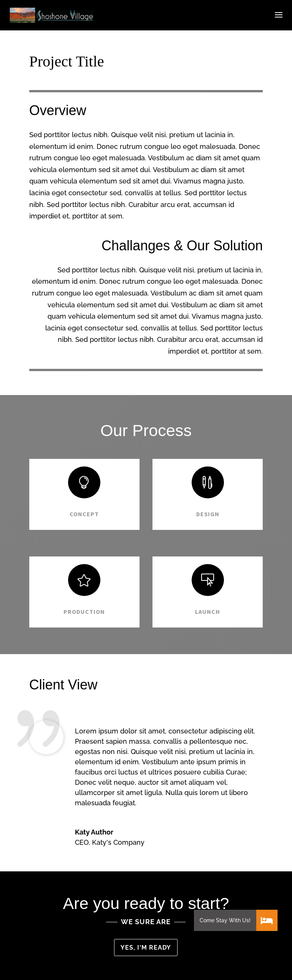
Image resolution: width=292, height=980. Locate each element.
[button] (267, 920)
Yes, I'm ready (146, 948)
